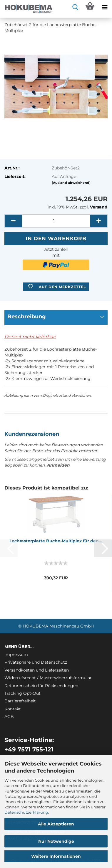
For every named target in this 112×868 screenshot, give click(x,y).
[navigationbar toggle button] (105, 7)
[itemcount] (56, 221)
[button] (13, 221)
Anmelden (58, 465)
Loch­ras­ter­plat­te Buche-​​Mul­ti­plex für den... (56, 541)
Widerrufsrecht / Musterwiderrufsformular (48, 678)
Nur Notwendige (56, 841)
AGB (9, 716)
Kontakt (13, 709)
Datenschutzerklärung (26, 812)
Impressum (16, 655)
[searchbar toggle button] (75, 7)
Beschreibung (27, 317)
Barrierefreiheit (20, 701)
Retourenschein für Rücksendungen (41, 686)
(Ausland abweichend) (71, 183)
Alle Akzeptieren (56, 824)
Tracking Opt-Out (22, 693)
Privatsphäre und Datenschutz (36, 662)
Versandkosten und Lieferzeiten (37, 670)
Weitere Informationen (56, 856)
